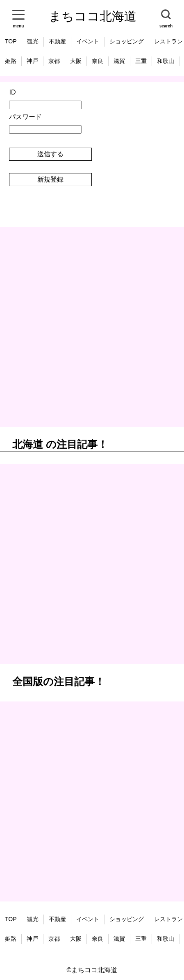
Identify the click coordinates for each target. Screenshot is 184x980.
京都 (54, 61)
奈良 (98, 61)
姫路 (11, 61)
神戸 (32, 61)
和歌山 (166, 61)
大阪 (76, 61)
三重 (141, 61)
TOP (11, 41)
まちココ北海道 (93, 16)
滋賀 (119, 61)
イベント (88, 41)
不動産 (57, 41)
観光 (33, 41)
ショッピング (127, 41)
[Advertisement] (92, 327)
